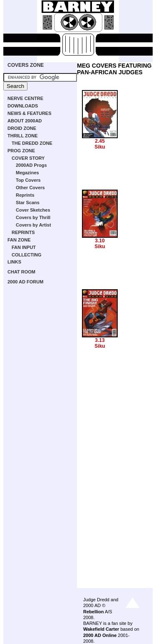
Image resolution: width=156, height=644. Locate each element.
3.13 (100, 340)
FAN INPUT (24, 247)
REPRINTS (23, 232)
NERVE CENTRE (25, 98)
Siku (100, 147)
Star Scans (28, 202)
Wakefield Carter (101, 629)
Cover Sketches (33, 210)
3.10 (100, 241)
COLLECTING (27, 255)
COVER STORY (28, 158)
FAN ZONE (19, 240)
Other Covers (30, 188)
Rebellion (94, 612)
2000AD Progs (31, 165)
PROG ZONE (21, 151)
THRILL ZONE (23, 136)
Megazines (27, 173)
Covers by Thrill (33, 217)
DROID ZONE (22, 128)
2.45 (100, 141)
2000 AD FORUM (25, 282)
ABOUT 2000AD (25, 121)
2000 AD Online (100, 635)
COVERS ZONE (26, 65)
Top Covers (28, 180)
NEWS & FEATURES (30, 113)
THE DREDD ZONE (32, 143)
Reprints (25, 195)
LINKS (14, 262)
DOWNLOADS (23, 106)
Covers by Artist (33, 225)
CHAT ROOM (21, 272)
